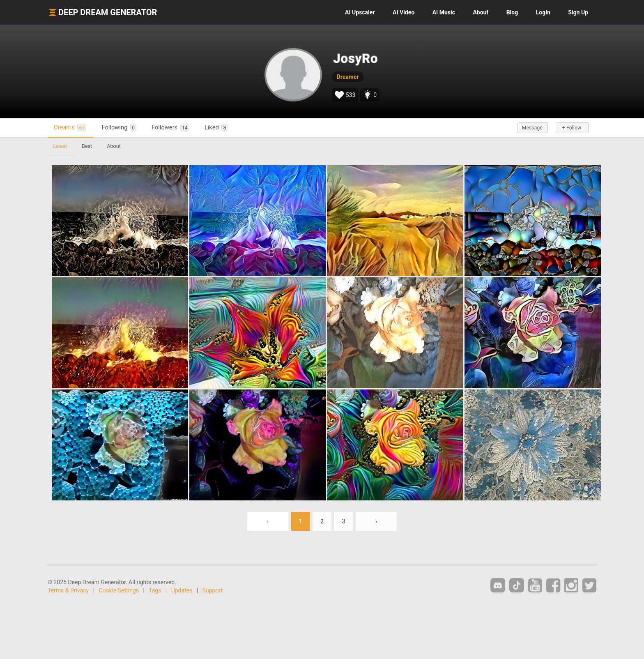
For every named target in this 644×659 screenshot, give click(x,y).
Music (444, 12)
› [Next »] (376, 521)
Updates (182, 590)
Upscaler (360, 12)
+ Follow (572, 128)
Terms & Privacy (68, 590)
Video (404, 12)
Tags (155, 590)
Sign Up (578, 12)
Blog (512, 12)
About (481, 12)
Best (87, 146)
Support (213, 590)
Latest (60, 146)
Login (543, 12)
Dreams (70, 128)
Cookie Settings (119, 590)
